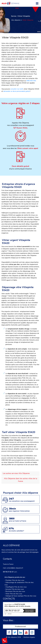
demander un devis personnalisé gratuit (17, 91)
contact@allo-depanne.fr (15, 568)
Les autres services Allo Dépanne (16, 473)
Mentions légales (29, 637)
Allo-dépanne (16, 20)
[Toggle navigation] (37, 3)
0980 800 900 (31, 81)
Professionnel (20, 627)
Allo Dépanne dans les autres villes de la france (20, 480)
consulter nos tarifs (17, 89)
